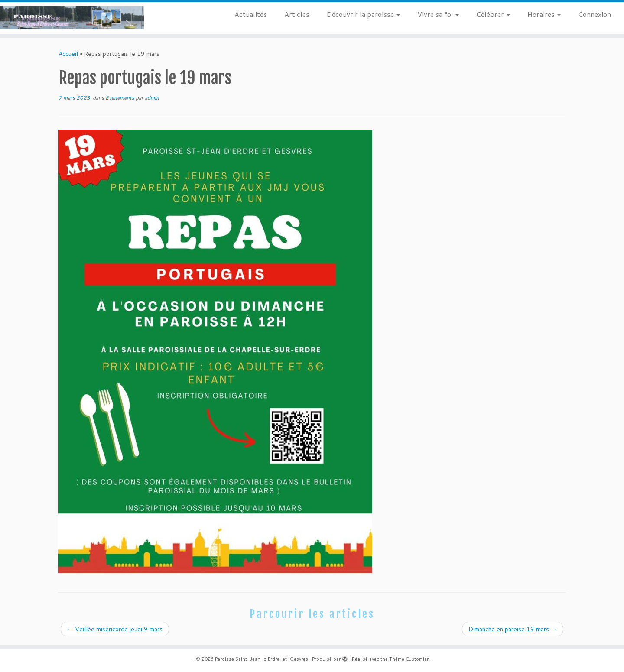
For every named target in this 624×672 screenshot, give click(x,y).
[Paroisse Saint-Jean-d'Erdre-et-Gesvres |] (72, 18)
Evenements (120, 98)
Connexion (595, 14)
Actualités (251, 14)
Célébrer (493, 14)
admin (152, 98)
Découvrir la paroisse (363, 14)
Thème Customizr (409, 659)
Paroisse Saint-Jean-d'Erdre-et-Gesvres (262, 659)
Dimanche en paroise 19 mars (513, 629)
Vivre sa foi (438, 14)
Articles (297, 14)
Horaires (544, 14)
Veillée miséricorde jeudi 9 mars (115, 629)
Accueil (68, 54)
